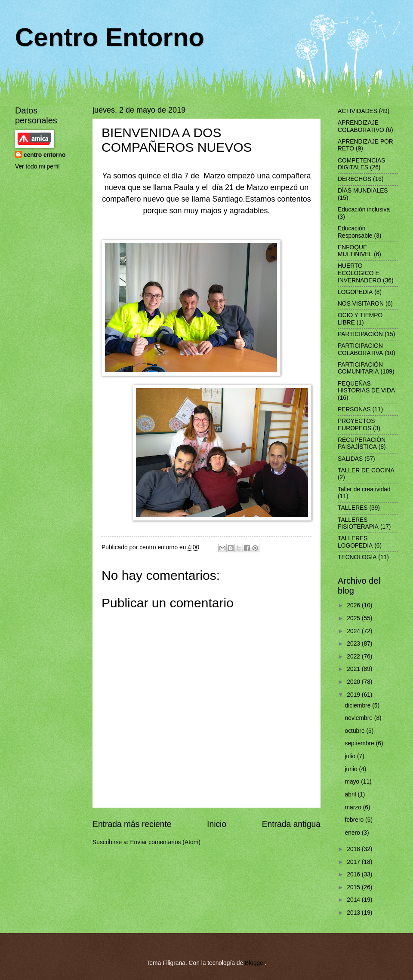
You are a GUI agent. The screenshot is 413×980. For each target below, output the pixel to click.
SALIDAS (350, 459)
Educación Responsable (355, 232)
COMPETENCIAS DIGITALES (361, 164)
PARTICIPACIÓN (360, 334)
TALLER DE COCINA (366, 470)
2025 (354, 618)
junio (352, 769)
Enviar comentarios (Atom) (165, 842)
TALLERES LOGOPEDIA (355, 542)
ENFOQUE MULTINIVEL (355, 251)
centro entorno (45, 155)
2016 (354, 874)
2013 (354, 913)
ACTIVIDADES (358, 111)
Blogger (255, 963)
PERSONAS (354, 409)
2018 (354, 849)
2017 (354, 862)
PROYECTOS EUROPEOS (356, 425)
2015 (354, 887)
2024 (354, 631)
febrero (355, 820)
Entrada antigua (291, 824)
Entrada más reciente (132, 824)
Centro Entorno (110, 37)
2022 (354, 657)
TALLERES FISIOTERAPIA (358, 524)
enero (353, 833)
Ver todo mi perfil (37, 167)
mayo (353, 782)
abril (351, 795)
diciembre (359, 706)
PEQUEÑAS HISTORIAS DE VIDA (366, 387)
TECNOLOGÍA (357, 557)
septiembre (361, 743)
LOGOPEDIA (355, 292)
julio (351, 756)
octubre (356, 731)
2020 (354, 682)
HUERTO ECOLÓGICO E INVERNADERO (359, 273)
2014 (354, 900)
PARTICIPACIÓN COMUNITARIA (360, 368)
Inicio (217, 824)
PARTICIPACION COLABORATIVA (360, 349)
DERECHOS (354, 179)
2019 (354, 695)
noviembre (360, 718)
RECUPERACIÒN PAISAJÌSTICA (362, 444)
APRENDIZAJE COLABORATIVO (361, 126)
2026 (354, 605)
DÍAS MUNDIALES (363, 191)
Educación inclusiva (364, 210)
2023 (354, 644)
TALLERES (353, 508)
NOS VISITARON (361, 304)
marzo (354, 807)
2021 (354, 669)
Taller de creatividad (364, 489)
